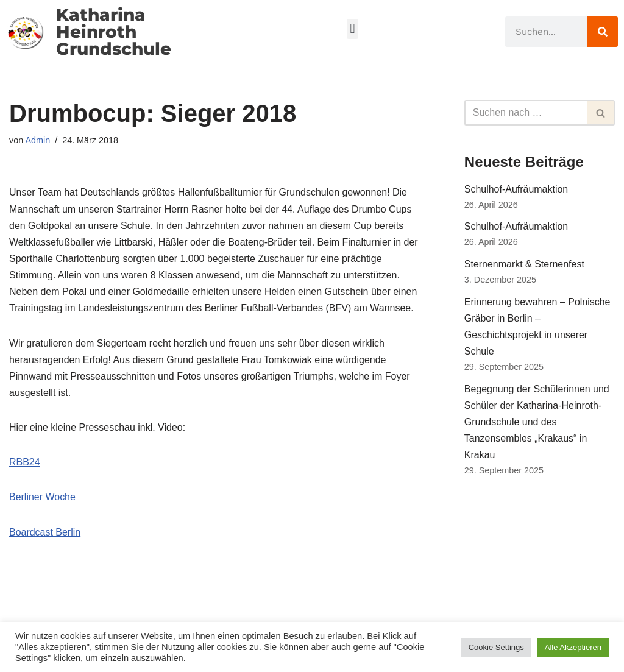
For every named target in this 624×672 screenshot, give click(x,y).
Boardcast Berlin (45, 532)
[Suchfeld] (526, 113)
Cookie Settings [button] (496, 647)
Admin (37, 140)
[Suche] (603, 32)
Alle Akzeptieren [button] (573, 647)
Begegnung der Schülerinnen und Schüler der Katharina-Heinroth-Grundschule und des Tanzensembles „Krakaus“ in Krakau (537, 422)
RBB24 (25, 463)
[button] (353, 29)
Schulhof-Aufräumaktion (516, 189)
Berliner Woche (42, 497)
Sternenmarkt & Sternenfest (524, 264)
